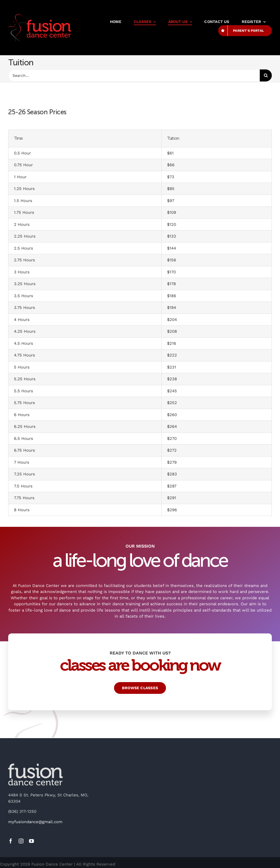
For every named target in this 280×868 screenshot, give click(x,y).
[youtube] (31, 841)
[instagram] (21, 841)
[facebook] (11, 841)
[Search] (266, 75)
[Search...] (134, 75)
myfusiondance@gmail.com (35, 822)
